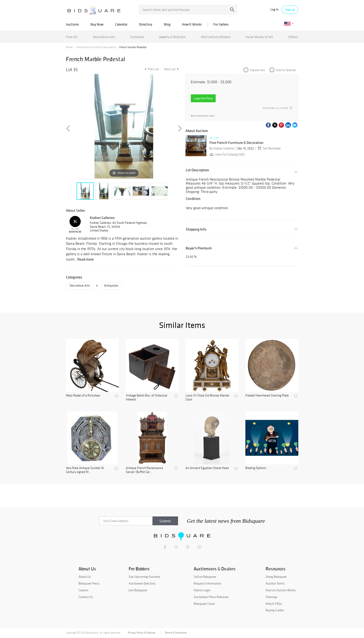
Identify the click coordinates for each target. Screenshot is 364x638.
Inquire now (258, 70)
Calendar (121, 24)
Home (69, 47)
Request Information (207, 583)
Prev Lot (151, 69)
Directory (146, 24)
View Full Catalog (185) (227, 154)
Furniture (137, 37)
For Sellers (221, 24)
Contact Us (86, 597)
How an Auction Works (281, 590)
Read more (86, 259)
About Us (85, 577)
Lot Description (197, 170)
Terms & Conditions (176, 633)
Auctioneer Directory (142, 583)
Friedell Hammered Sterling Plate (267, 396)
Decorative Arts (104, 37)
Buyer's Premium (199, 248)
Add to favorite (286, 70)
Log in (274, 9)
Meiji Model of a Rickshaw (83, 396)
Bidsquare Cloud (204, 604)
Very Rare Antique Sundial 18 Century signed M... (85, 470)
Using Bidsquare (276, 577)
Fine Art (72, 37)
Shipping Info (196, 229)
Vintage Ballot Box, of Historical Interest (146, 398)
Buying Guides (275, 610)
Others (293, 37)
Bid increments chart (203, 116)
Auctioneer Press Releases (211, 597)
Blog (167, 24)
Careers (83, 590)
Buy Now (97, 24)
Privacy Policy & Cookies (142, 633)
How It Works (192, 24)
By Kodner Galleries (222, 148)
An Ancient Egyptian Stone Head (207, 468)
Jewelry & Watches (172, 37)
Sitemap (271, 597)
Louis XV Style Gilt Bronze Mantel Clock (207, 398)
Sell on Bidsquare (205, 577)
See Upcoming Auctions (144, 577)
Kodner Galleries (102, 218)
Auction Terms (275, 583)
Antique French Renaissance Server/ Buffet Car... (145, 470)
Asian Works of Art (259, 37)
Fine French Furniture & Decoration (96, 47)
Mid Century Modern (216, 37)
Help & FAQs (274, 604)
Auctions (72, 24)
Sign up (290, 10)
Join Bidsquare (138, 590)
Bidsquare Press (89, 583)
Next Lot (171, 69)
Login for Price (203, 98)
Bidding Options (256, 468)
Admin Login (202, 590)
